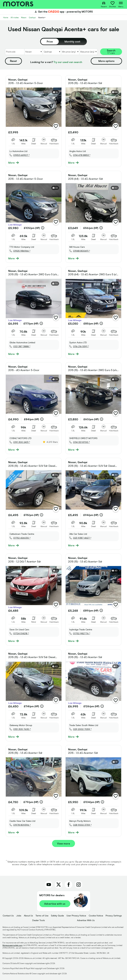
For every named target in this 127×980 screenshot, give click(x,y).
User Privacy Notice (76, 916)
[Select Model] (52, 52)
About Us (28, 916)
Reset (13, 61)
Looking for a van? (56, 62)
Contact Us (8, 916)
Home (6, 17)
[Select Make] (33, 52)
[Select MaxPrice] (88, 52)
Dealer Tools (39, 920)
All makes (15, 17)
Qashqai (32, 17)
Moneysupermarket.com (12, 945)
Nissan (24, 17)
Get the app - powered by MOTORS (63, 12)
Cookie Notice (96, 916)
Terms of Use (42, 916)
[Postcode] (15, 52)
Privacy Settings (114, 916)
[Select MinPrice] (70, 52)
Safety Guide (57, 916)
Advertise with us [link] (55, 904)
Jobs (19, 916)
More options (106, 61)
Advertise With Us (86, 920)
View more (63, 844)
